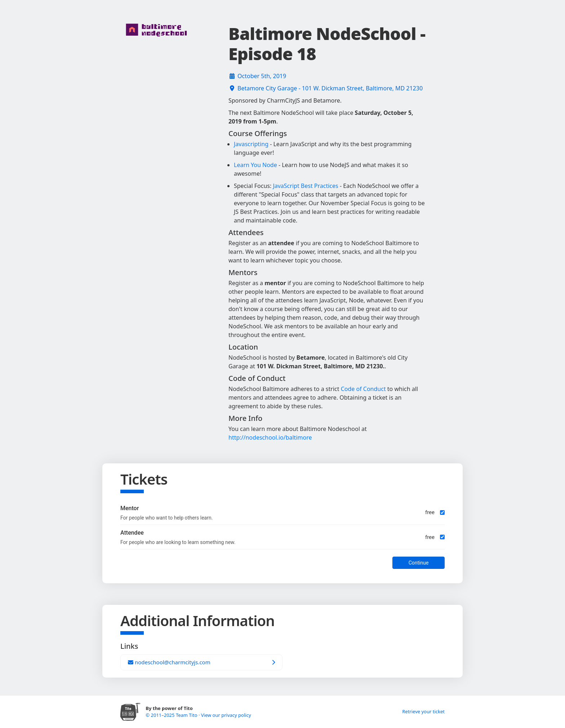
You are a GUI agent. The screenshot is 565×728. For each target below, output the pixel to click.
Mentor (130, 508)
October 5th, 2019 (262, 76)
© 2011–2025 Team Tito (172, 715)
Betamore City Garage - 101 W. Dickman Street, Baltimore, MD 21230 (330, 88)
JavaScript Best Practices (305, 186)
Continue (419, 563)
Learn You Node (255, 165)
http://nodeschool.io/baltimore (270, 437)
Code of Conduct (363, 389)
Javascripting (251, 144)
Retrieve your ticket (423, 711)
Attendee (132, 533)
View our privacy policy (226, 715)
